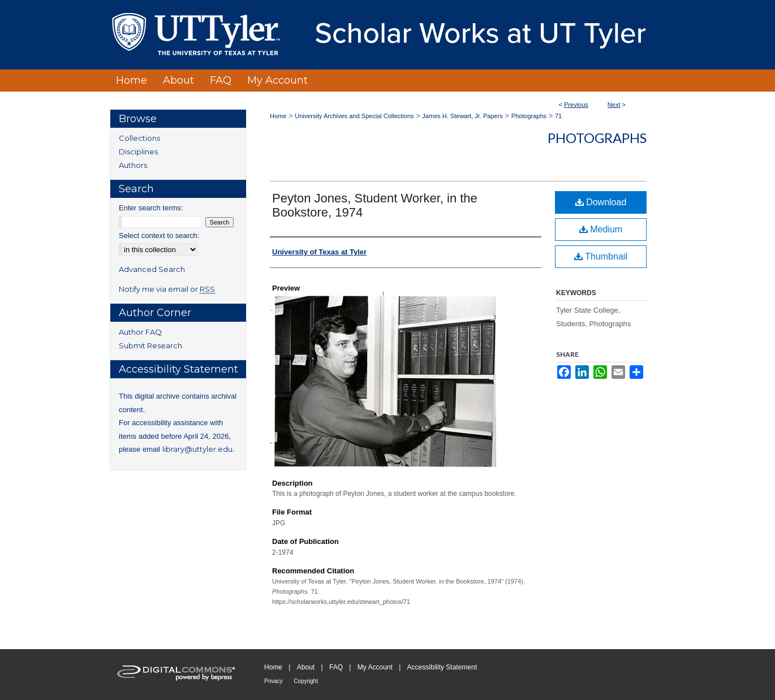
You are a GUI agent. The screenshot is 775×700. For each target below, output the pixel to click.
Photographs (529, 116)
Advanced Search (152, 269)
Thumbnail (601, 256)
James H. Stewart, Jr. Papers (462, 116)
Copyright (306, 681)
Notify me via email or (167, 289)
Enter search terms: (151, 208)
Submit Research (150, 345)
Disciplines (138, 152)
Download (601, 202)
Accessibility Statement (442, 667)
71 (558, 116)
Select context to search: (159, 236)
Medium (601, 229)
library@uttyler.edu (197, 449)
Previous (576, 105)
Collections (139, 138)
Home (278, 116)
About (306, 667)
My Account (375, 667)
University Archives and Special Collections (354, 116)
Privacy (274, 681)
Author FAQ (140, 332)
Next (614, 105)
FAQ (336, 667)
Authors (133, 165)
